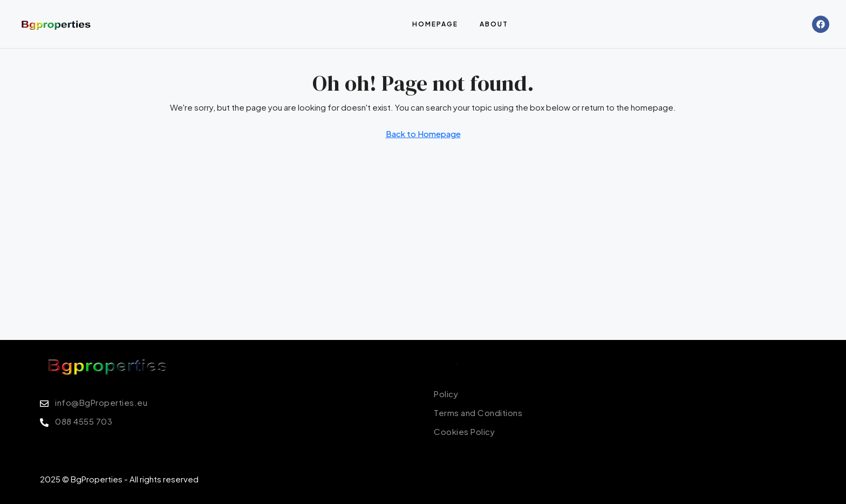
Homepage (435, 24)
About (494, 24)
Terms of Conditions (499, 361)
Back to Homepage (423, 134)
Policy (445, 361)
